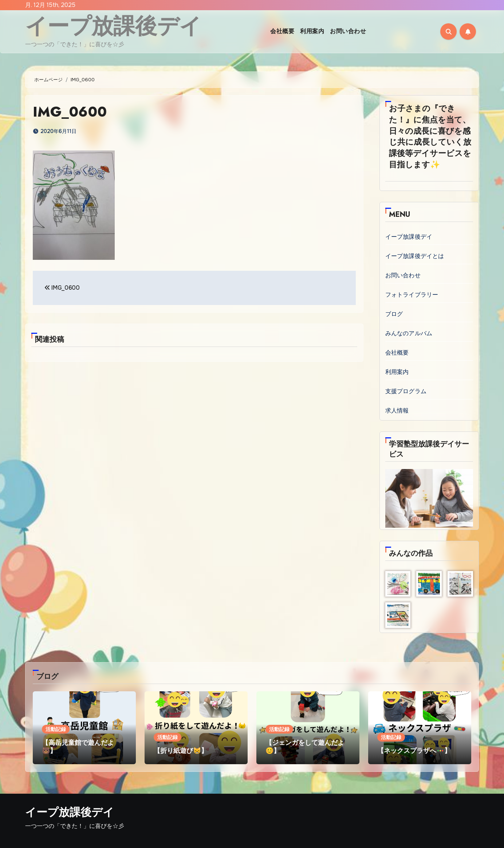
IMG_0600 (70, 112)
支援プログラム (406, 391)
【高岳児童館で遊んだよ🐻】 (78, 747)
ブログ (394, 314)
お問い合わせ (348, 31)
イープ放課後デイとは (415, 256)
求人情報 (397, 411)
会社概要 (282, 31)
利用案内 (312, 31)
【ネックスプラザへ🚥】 (414, 751)
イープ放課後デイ (113, 26)
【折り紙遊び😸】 (181, 751)
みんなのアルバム (409, 333)
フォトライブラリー (412, 295)
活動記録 (56, 729)
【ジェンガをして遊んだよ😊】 (305, 747)
